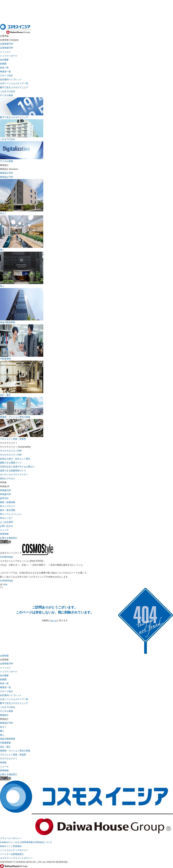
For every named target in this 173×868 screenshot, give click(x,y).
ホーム (54, 620)
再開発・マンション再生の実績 (15, 751)
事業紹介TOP (6, 723)
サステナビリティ (9, 759)
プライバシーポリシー (11, 838)
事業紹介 (4, 715)
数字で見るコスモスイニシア (14, 87)
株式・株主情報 (8, 510)
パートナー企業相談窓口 (12, 854)
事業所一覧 (5, 72)
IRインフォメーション (11, 514)
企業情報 (4, 656)
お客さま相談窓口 (9, 774)
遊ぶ (2, 735)
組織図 (3, 64)
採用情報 (4, 770)
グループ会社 (6, 76)
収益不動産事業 (8, 739)
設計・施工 (5, 747)
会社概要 (4, 60)
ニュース (4, 767)
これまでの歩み (8, 91)
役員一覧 (4, 68)
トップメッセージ (9, 56)
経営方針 (4, 498)
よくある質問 (6, 522)
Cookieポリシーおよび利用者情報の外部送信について (26, 842)
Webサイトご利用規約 (11, 846)
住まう (3, 727)
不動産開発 (5, 743)
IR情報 (3, 763)
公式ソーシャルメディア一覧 (14, 83)
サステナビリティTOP (11, 455)
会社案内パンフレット (11, 80)
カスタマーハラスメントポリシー (16, 858)
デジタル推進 (6, 95)
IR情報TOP (5, 494)
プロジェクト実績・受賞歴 (13, 755)
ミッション (5, 52)
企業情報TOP (6, 48)
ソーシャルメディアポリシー (14, 850)
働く (2, 731)
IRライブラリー (8, 506)
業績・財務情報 (8, 502)
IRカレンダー (6, 518)
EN (6, 585)
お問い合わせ (6, 526)
